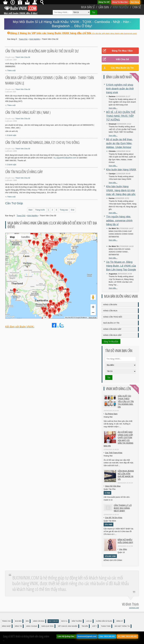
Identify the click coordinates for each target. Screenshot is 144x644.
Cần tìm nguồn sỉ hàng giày (24, 172)
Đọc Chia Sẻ (53, 621)
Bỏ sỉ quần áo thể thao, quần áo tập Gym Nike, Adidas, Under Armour (119, 143)
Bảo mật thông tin (122, 626)
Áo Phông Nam (111, 414)
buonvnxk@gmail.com (87, 636)
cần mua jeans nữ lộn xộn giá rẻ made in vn (126, 475)
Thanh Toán (106, 626)
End (72, 210)
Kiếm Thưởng (77, 621)
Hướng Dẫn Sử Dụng (104, 621)
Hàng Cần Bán (110, 305)
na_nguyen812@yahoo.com (65, 158)
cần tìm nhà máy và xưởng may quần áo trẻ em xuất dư (42, 51)
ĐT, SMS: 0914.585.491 (127, 636)
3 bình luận (12, 165)
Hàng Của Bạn (32, 626)
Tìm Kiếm (85, 626)
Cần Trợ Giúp (14, 203)
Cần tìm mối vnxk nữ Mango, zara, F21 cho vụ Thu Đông (42, 142)
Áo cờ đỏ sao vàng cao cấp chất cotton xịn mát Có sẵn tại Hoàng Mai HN (118, 439)
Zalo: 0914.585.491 (107, 636)
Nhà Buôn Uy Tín (111, 323)
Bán (27, 621)
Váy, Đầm (123, 549)
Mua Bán (18, 621)
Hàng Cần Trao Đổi (113, 317)
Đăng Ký (120, 621)
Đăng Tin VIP (104, 2)
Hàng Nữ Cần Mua (113, 486)
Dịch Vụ (64, 621)
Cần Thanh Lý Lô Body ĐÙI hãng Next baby (123, 508)
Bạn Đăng (135, 2)
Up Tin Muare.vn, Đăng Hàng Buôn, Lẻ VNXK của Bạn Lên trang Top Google (121, 266)
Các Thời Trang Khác (114, 453)
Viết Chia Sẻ (122, 59)
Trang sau (64, 210)
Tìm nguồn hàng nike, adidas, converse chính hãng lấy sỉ (119, 221)
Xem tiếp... (113, 108)
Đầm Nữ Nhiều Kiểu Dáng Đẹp (125, 541)
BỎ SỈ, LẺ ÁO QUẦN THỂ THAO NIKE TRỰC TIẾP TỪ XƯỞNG (121, 116)
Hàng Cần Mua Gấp (112, 335)
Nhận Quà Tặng (47, 626)
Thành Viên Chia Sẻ (23, 57)
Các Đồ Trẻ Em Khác (114, 518)
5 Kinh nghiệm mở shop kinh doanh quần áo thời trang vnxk (120, 89)
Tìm (94, 12)
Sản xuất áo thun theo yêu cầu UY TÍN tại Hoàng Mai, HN (126, 401)
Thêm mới (11, 70)
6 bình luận (12, 135)
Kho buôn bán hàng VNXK (121, 170)
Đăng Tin (18, 626)
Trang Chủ (6, 621)
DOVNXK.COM (134, 608)
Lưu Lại (89, 621)
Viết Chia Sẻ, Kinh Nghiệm (68, 626)
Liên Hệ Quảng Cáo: (66, 636)
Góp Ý (94, 626)
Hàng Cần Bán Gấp (112, 329)
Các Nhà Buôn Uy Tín (122, 68)
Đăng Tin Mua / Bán (122, 51)
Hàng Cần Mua (110, 311)
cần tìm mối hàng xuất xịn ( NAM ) (28, 112)
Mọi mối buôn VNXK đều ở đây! (21, 12)
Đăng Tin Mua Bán (120, 2)
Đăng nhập (6, 626)
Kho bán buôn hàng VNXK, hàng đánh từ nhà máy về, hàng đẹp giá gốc (121, 190)
